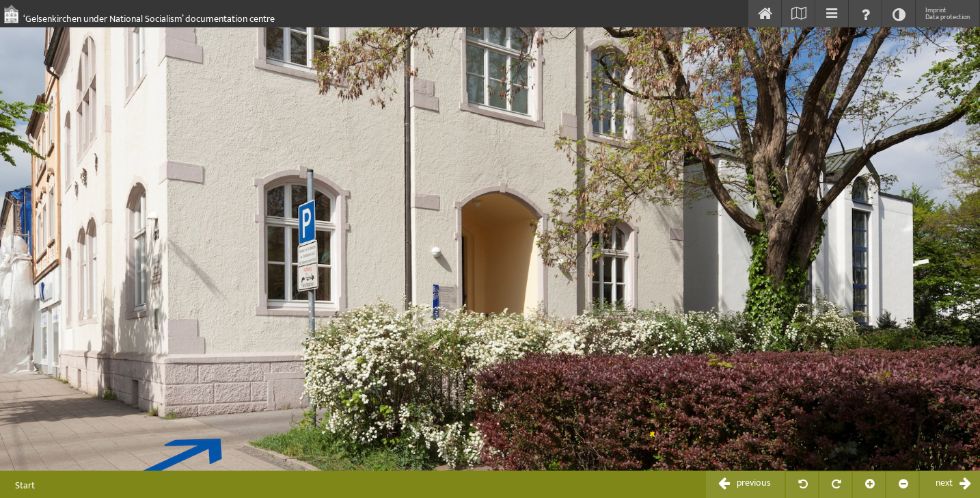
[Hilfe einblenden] (865, 14)
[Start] (765, 14)
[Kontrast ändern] (899, 14)
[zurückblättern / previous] (745, 484)
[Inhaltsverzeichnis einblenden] (832, 14)
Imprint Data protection (948, 14)
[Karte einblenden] (798, 14)
